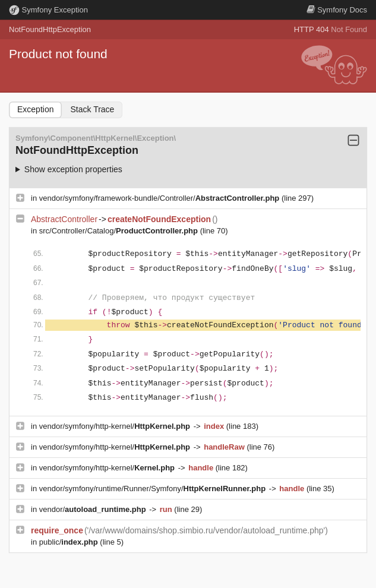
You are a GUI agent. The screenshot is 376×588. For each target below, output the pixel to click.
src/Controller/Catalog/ (120, 231)
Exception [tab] (35, 109)
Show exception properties (73, 169)
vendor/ (94, 509)
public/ (70, 542)
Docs (337, 10)
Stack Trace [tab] (92, 109)
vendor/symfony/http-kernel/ (116, 426)
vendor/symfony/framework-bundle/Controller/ (160, 198)
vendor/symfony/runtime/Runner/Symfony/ (154, 489)
